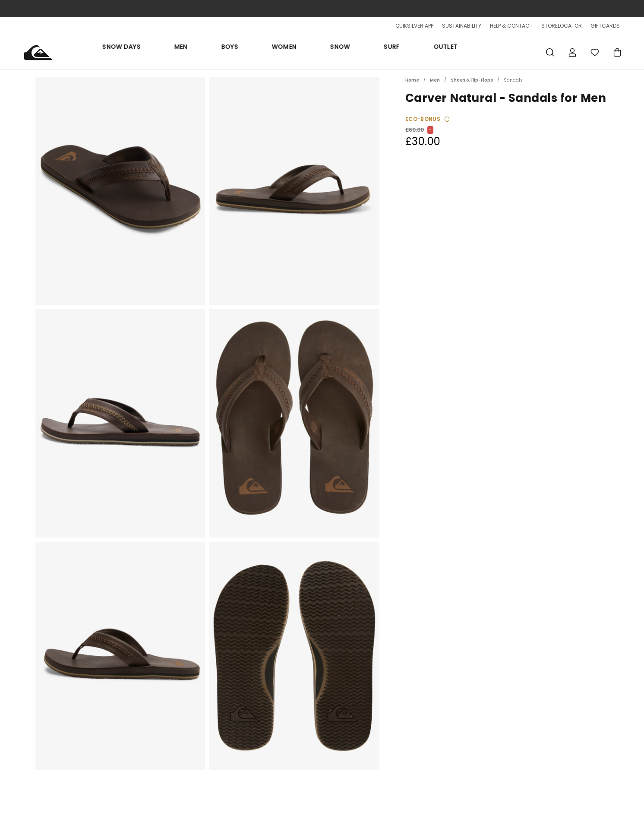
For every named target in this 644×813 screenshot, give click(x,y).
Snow (361, 52)
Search (550, 52)
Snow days (226, 52)
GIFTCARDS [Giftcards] (605, 26)
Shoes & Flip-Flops (472, 80)
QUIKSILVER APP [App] (414, 26)
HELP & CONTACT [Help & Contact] (511, 26)
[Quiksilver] (42, 52)
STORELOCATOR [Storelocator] (562, 26)
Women (326, 52)
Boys (292, 52)
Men (264, 52)
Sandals (513, 80)
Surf (393, 52)
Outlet (426, 52)
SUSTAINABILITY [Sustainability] (462, 26)
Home (412, 80)
